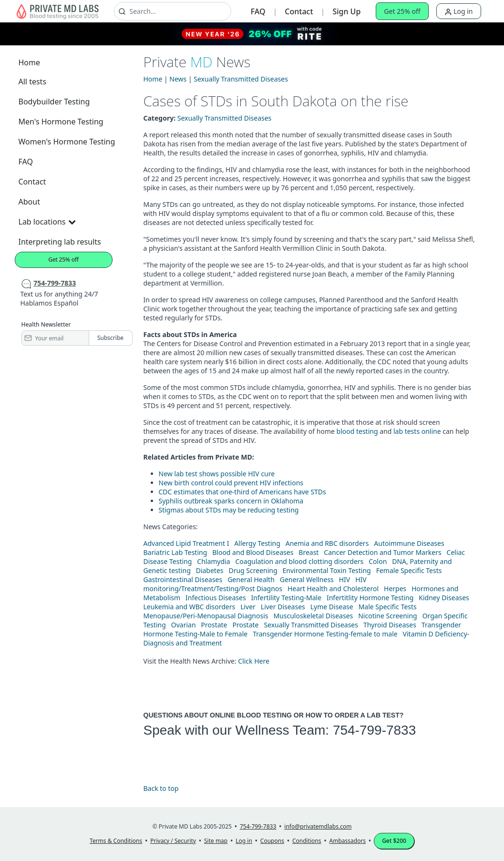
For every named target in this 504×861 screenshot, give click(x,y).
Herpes (395, 589)
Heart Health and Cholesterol (333, 589)
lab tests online (417, 431)
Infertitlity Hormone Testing (370, 598)
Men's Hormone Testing (61, 122)
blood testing (357, 431)
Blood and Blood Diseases (253, 552)
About (29, 202)
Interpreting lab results (60, 242)
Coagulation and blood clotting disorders (300, 561)
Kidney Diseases (444, 598)
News (178, 79)
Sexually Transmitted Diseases (241, 79)
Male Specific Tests (388, 607)
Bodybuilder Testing (54, 102)
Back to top (161, 788)
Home (30, 62)
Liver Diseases (283, 607)
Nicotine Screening (388, 616)
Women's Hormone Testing (67, 142)
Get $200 (394, 841)
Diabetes (210, 570)
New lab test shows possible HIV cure (217, 474)
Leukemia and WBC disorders (190, 607)
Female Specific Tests (409, 570)
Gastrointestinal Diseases (183, 579)
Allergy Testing (257, 543)
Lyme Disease (332, 607)
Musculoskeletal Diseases (313, 616)
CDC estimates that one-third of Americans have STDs (242, 492)
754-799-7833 (374, 730)
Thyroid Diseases (390, 625)
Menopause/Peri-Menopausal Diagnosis (206, 616)
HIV (345, 579)
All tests (33, 82)
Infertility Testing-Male (287, 598)
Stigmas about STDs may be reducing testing (229, 510)
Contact (299, 11)
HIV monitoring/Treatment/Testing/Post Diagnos (255, 584)
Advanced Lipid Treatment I (186, 543)
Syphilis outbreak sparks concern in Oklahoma (231, 501)
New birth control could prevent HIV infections (231, 483)
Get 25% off (402, 11)
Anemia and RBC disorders (327, 543)
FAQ (258, 11)
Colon (378, 561)
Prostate (214, 625)
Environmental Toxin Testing (327, 570)
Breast (309, 552)
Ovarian (184, 625)
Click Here (254, 661)
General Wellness (307, 579)
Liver (248, 607)
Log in (459, 11)
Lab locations (47, 222)
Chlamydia (213, 561)
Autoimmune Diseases (409, 543)
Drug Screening (253, 570)
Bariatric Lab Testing (175, 552)
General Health (251, 579)
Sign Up (346, 11)
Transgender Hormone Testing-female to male (325, 634)
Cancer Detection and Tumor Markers (382, 552)
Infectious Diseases (216, 598)
